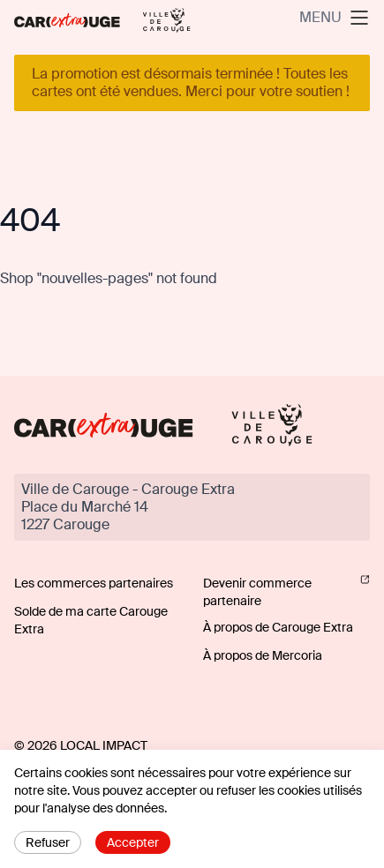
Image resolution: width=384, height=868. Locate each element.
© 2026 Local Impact (81, 745)
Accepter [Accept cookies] (133, 842)
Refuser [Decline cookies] (48, 842)
